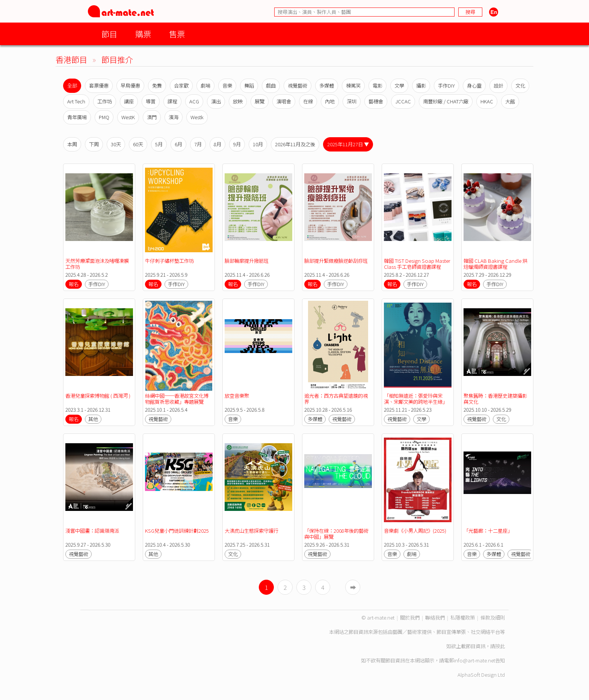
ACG (194, 101)
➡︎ (353, 587)
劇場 (205, 86)
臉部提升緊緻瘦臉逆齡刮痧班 (336, 261)
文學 (399, 86)
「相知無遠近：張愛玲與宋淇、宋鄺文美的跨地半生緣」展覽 (416, 402)
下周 (94, 144)
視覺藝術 (298, 86)
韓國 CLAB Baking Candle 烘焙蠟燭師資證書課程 (495, 264)
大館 (510, 101)
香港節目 (71, 59)
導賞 (151, 101)
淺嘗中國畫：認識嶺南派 (92, 531)
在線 (308, 101)
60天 (138, 144)
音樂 (227, 86)
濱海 (174, 117)
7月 (198, 144)
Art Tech (76, 101)
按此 (500, 646)
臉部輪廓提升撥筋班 (247, 261)
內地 (330, 101)
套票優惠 (99, 86)
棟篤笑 (353, 86)
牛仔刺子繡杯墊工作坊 (169, 261)
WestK (128, 117)
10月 (258, 144)
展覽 (260, 101)
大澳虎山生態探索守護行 (251, 531)
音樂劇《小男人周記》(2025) (415, 531)
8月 (217, 144)
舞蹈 (249, 86)
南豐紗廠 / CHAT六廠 (446, 101)
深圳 (352, 101)
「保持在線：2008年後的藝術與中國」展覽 (336, 534)
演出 (216, 101)
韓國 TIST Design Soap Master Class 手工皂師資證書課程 (418, 264)
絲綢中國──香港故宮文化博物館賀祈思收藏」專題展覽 (177, 399)
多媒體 (327, 86)
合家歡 (181, 86)
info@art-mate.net (474, 660)
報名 (74, 284)
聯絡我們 (435, 617)
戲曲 (271, 86)
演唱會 (284, 101)
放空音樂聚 (237, 396)
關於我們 (410, 617)
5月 (159, 144)
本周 (72, 144)
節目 (109, 34)
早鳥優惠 (130, 86)
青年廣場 (77, 117)
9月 (237, 144)
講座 (129, 101)
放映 (238, 101)
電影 (378, 86)
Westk (197, 117)
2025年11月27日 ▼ (348, 144)
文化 (520, 86)
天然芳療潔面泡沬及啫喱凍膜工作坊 (97, 264)
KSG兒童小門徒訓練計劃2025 (177, 531)
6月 (178, 144)
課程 (172, 101)
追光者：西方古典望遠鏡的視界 (336, 399)
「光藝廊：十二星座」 (488, 531)
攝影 (421, 86)
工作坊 (105, 101)
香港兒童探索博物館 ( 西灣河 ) (98, 396)
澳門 (152, 117)
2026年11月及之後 (295, 144)
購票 (143, 34)
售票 (177, 34)
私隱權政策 (463, 617)
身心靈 (474, 86)
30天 (116, 144)
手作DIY (446, 86)
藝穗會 (376, 101)
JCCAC (403, 101)
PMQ (104, 117)
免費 (157, 86)
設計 (498, 86)
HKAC (487, 101)
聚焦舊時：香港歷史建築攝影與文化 (495, 399)
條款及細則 (493, 617)
